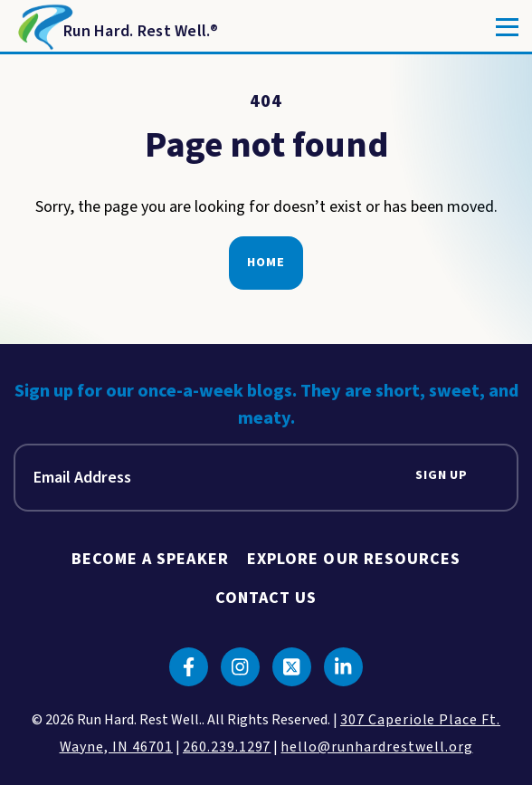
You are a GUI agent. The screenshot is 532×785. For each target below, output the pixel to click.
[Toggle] (507, 27)
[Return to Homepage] (116, 27)
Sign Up (442, 476)
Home (266, 263)
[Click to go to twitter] (292, 667)
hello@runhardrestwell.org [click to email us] (376, 747)
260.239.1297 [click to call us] (227, 747)
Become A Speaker (150, 559)
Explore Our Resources (354, 559)
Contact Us (266, 598)
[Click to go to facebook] (189, 667)
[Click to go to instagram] (240, 667)
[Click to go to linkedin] (343, 667)
